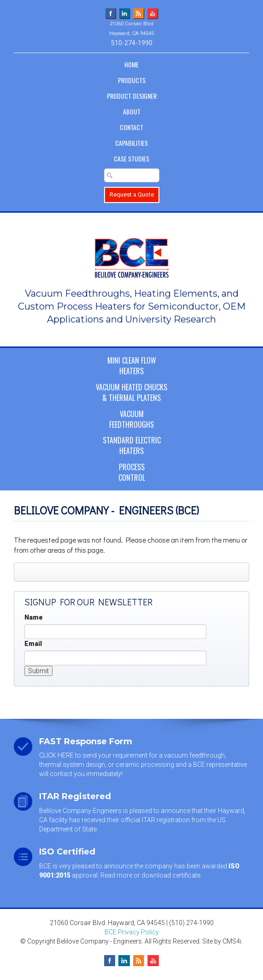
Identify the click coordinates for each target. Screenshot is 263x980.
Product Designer (132, 96)
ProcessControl (132, 472)
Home (131, 64)
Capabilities (131, 143)
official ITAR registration (155, 820)
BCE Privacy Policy (132, 932)
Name (34, 617)
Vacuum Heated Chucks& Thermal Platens (131, 392)
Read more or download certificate (150, 875)
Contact (131, 127)
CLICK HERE (56, 755)
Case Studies (131, 158)
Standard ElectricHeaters (132, 445)
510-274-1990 (132, 43)
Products (132, 80)
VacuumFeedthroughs (131, 419)
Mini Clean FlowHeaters (132, 366)
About (132, 111)
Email (33, 644)
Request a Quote (132, 194)
